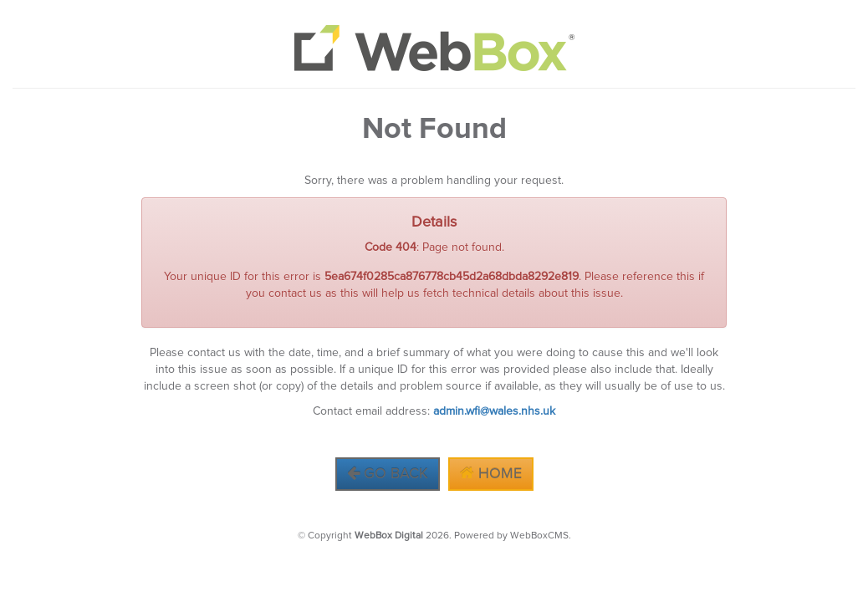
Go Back (388, 474)
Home (491, 474)
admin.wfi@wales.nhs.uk (494, 411)
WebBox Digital (389, 536)
